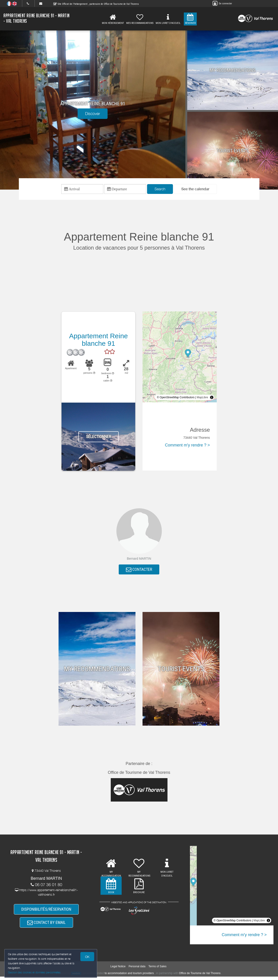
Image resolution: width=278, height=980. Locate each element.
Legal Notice (118, 970)
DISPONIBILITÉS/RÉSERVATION (46, 911)
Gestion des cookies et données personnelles (34, 972)
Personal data (137, 970)
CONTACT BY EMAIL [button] (46, 925)
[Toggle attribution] (212, 398)
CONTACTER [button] (139, 571)
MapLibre (202, 398)
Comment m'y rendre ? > (187, 446)
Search (160, 189)
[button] (195, 189)
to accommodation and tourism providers (129, 977)
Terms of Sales (157, 970)
